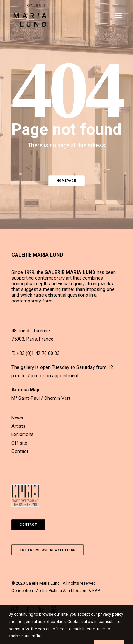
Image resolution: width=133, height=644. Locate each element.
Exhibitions (23, 434)
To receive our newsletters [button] (48, 550)
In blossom (77, 590)
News (17, 418)
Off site (19, 443)
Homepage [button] (66, 180)
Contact (20, 451)
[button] (118, 16)
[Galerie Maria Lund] (30, 16)
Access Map (25, 390)
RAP (96, 590)
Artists (18, 426)
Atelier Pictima (49, 590)
